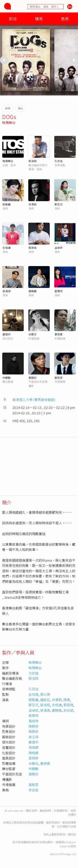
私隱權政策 (61, 811)
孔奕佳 (59, 161)
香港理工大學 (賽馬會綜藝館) (34, 400)
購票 (39, 19)
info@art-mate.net (68, 844)
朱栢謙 (7, 248)
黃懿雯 (59, 378)
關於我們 (31, 811)
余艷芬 (33, 334)
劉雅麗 (7, 204)
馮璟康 (33, 747)
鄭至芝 (59, 204)
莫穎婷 (33, 758)
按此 (73, 834)
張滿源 (7, 291)
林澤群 (33, 204)
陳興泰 (33, 726)
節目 (13, 19)
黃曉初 (33, 378)
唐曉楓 (33, 291)
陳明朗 (33, 753)
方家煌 (33, 673)
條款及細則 (72, 813)
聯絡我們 (45, 811)
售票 (65, 19)
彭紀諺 (68, 710)
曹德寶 (59, 334)
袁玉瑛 (33, 737)
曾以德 (45, 694)
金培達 (33, 694)
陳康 (67, 700)
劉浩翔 (33, 161)
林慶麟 (7, 378)
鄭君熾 (33, 248)
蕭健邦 (7, 334)
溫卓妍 (59, 248)
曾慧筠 (59, 291)
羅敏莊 (45, 700)
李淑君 (33, 790)
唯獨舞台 (9, 122)
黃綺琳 (33, 721)
